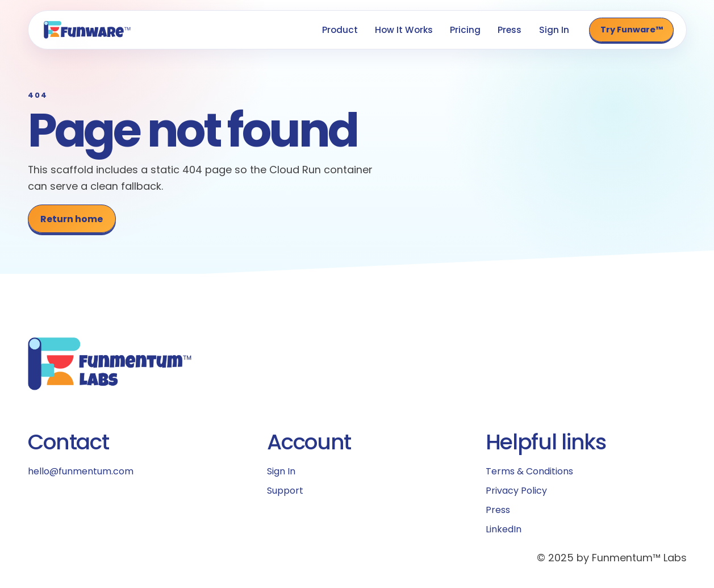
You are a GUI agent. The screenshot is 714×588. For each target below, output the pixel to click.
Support (285, 491)
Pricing (465, 30)
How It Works (404, 30)
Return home (72, 219)
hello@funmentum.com (81, 471)
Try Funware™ (632, 30)
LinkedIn (504, 529)
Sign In (554, 30)
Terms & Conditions (529, 471)
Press (510, 30)
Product (340, 30)
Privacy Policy (516, 491)
